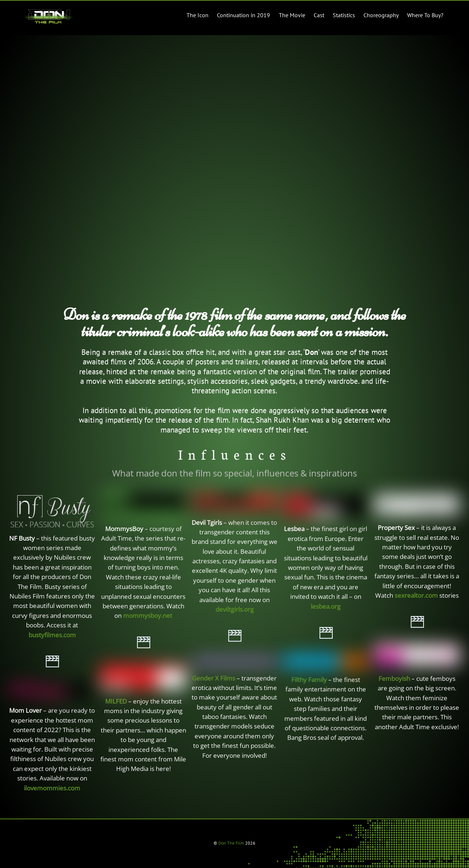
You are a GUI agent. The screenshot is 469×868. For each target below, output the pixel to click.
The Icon (197, 15)
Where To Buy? (425, 15)
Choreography (381, 15)
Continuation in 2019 (243, 15)
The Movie (292, 15)
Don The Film (231, 843)
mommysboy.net (148, 615)
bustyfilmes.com (52, 635)
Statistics (344, 15)
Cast (319, 15)
